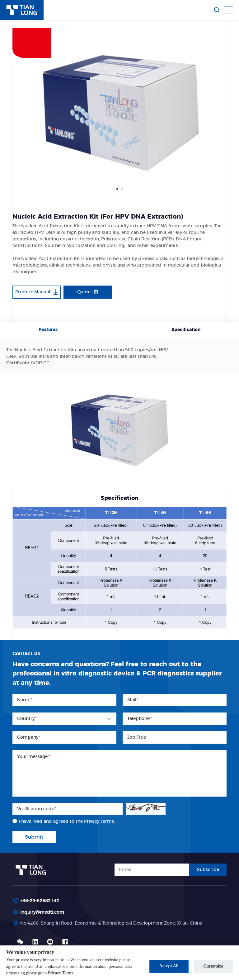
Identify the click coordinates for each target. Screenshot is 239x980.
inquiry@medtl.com (42, 912)
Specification (186, 330)
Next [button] (223, 111)
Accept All (168, 966)
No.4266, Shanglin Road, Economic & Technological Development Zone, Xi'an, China (111, 923)
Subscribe (208, 870)
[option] (119, 111)
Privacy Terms (61, 973)
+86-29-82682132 (40, 901)
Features (48, 330)
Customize (213, 966)
